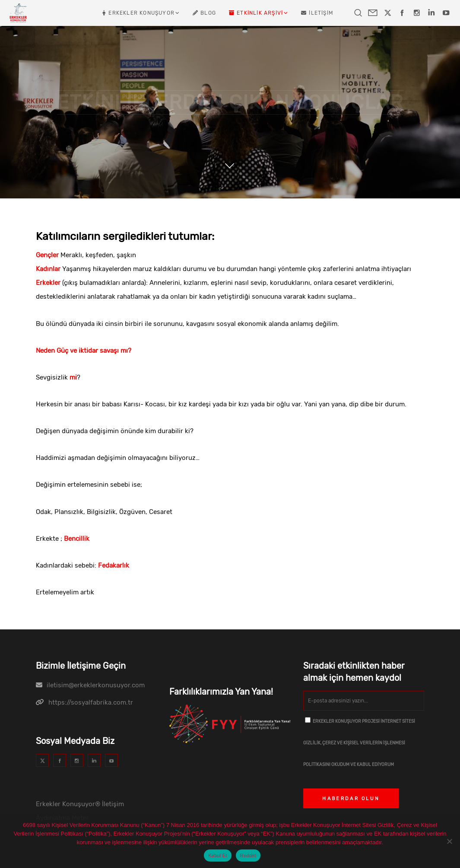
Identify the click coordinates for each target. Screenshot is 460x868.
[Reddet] (449, 841)
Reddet (248, 855)
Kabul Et (218, 855)
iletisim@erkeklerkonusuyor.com (96, 685)
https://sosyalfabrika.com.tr (91, 702)
